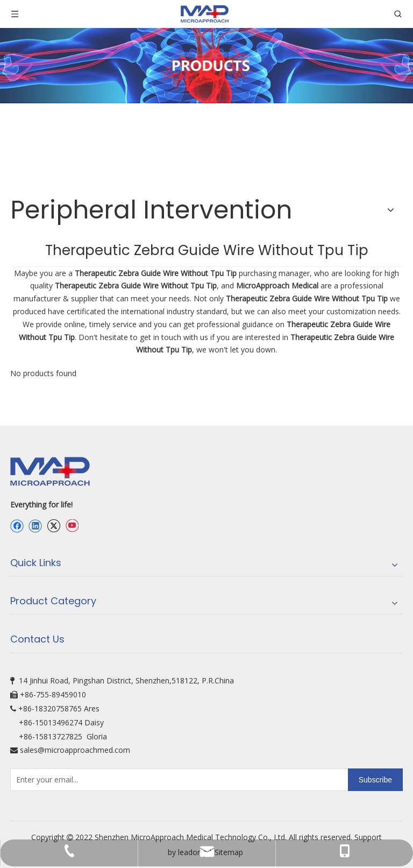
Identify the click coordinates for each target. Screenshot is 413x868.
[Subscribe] (375, 780)
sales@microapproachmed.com (75, 750)
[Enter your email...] (53, 780)
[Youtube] (72, 526)
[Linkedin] (35, 526)
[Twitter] (54, 526)
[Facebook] (17, 526)
